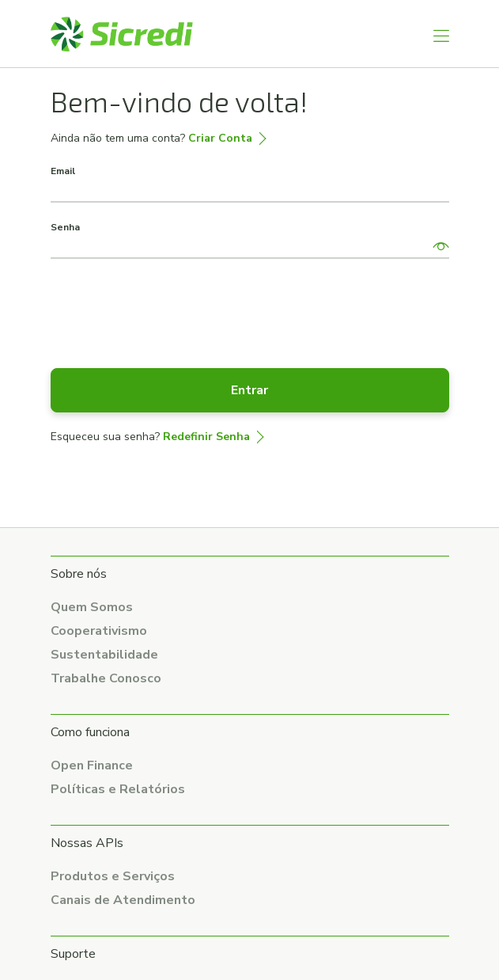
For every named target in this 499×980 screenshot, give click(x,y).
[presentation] (171, 306)
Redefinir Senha (206, 437)
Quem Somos (92, 607)
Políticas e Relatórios (118, 789)
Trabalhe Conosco (106, 678)
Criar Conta (220, 138)
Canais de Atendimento (123, 900)
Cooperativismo (99, 631)
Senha (65, 227)
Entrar (249, 390)
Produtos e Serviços (113, 876)
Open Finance (92, 765)
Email (63, 171)
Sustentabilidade (104, 655)
